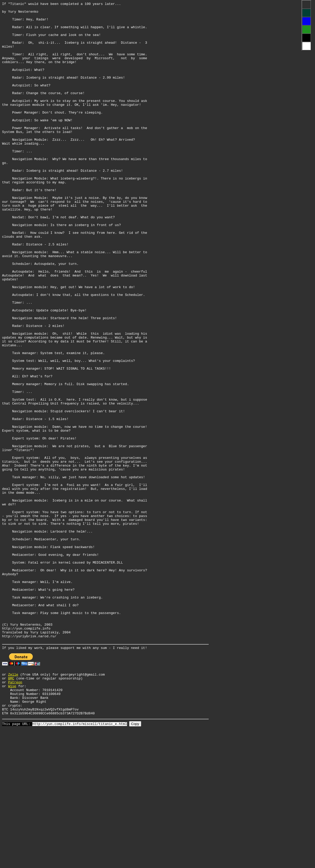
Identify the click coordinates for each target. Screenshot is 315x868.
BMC (11, 809)
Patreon (15, 814)
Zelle (13, 805)
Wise (12, 819)
